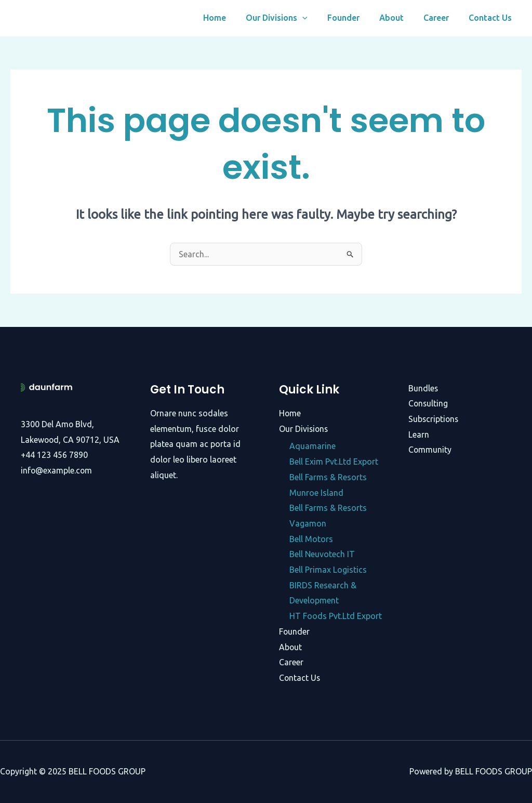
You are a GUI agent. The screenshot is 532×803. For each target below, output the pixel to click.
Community (430, 450)
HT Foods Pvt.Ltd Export (336, 616)
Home (232, 18)
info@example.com (57, 470)
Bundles (423, 388)
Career (441, 18)
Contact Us (492, 18)
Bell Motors (311, 539)
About (399, 18)
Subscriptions (434, 419)
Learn (419, 435)
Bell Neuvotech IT (322, 554)
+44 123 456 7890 (54, 455)
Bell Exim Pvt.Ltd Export (334, 462)
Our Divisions (291, 18)
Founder (354, 18)
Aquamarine (312, 446)
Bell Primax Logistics (328, 570)
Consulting (429, 403)
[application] (316, 18)
